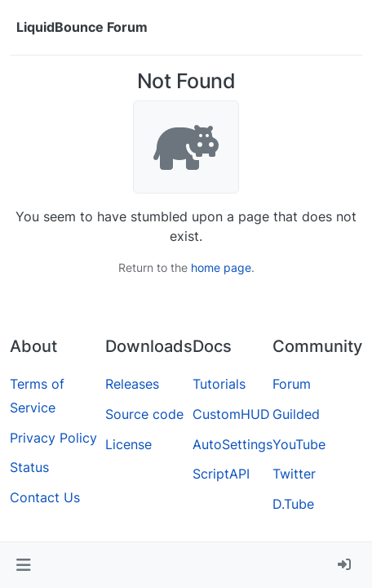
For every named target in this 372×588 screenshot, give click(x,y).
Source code (144, 414)
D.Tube (293, 504)
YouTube (299, 444)
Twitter (294, 474)
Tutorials (219, 384)
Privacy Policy (53, 438)
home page (221, 267)
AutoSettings (232, 444)
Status (29, 467)
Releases (132, 384)
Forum (292, 384)
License (128, 444)
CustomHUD (231, 414)
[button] (23, 565)
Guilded (296, 414)
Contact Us (45, 497)
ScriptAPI (221, 474)
